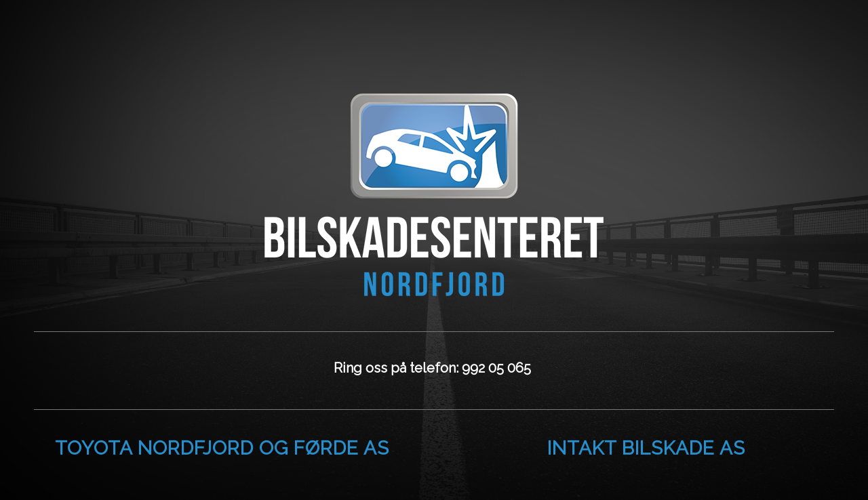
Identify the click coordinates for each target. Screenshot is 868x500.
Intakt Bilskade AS (646, 448)
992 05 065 (498, 368)
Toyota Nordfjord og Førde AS (222, 448)
